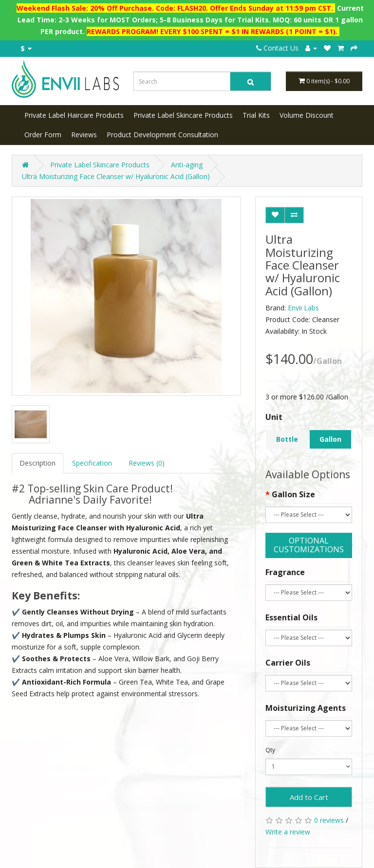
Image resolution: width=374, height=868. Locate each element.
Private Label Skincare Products (183, 115)
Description (37, 463)
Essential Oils (291, 617)
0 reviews (329, 820)
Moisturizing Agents (306, 708)
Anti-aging (187, 165)
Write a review (288, 832)
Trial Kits (256, 115)
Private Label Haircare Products (74, 115)
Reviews (84, 135)
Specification (92, 463)
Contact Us (277, 48)
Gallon (330, 439)
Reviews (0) (147, 463)
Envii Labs (303, 308)
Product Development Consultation (162, 135)
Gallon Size (293, 494)
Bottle (287, 439)
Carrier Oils (288, 663)
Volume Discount (307, 115)
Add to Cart (309, 797)
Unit (274, 417)
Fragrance (285, 572)
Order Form (43, 135)
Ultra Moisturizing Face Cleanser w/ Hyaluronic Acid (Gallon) (116, 176)
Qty (270, 750)
